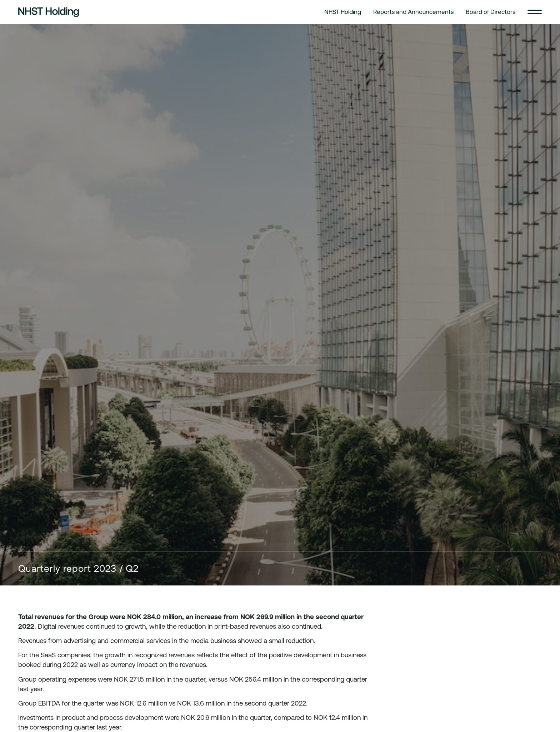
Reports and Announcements (413, 12)
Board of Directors (491, 12)
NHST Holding (343, 12)
